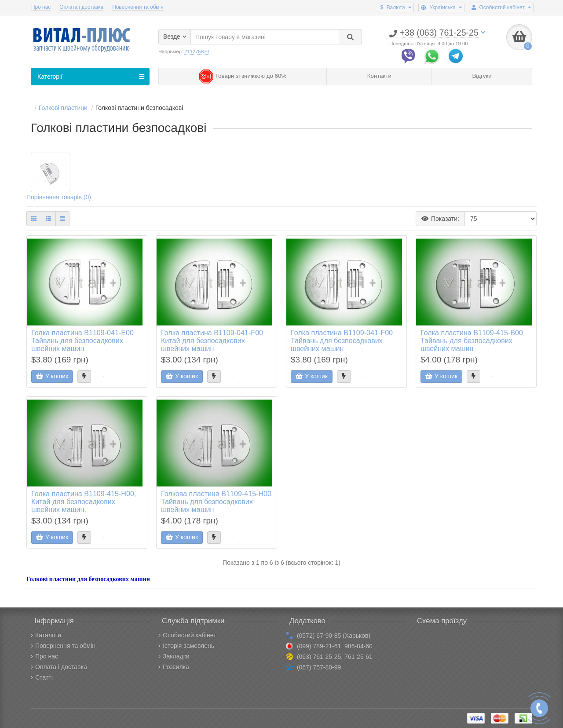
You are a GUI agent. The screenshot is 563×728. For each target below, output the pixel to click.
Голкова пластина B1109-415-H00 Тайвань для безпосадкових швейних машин (216, 502)
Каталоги (46, 635)
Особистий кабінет (187, 635)
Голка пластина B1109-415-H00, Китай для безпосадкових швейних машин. (84, 502)
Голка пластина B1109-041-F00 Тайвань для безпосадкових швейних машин (342, 341)
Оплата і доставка (81, 7)
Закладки (174, 656)
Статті (42, 677)
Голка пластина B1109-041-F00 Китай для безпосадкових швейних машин (212, 341)
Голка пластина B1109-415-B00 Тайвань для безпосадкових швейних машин (472, 341)
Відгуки (482, 76)
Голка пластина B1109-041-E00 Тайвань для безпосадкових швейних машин (82, 341)
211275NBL (197, 51)
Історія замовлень (186, 646)
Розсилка (174, 667)
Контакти (379, 76)
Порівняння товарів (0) (59, 198)
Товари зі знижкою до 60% (243, 76)
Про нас (41, 7)
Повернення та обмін (138, 7)
